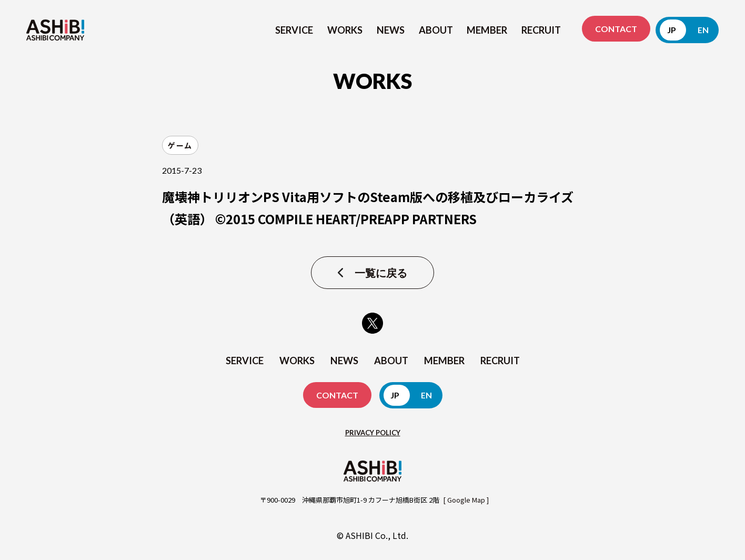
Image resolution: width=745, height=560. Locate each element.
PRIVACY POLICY (373, 433)
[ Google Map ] (466, 500)
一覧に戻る (381, 273)
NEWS (391, 30)
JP (672, 30)
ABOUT (436, 30)
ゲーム (180, 145)
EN (703, 30)
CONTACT (616, 29)
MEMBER (487, 30)
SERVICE (294, 30)
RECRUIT (541, 30)
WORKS (345, 30)
